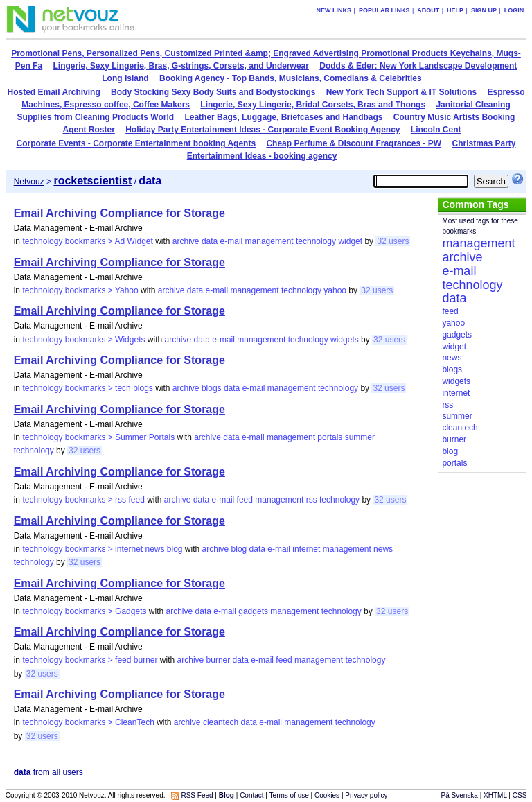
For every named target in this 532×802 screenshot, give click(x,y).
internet (306, 549)
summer (360, 437)
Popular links (384, 10)
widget (350, 241)
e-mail (232, 241)
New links (334, 10)
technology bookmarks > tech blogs (87, 388)
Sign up (484, 10)
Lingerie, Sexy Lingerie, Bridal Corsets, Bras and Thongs (313, 105)
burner (219, 660)
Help (455, 10)
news (383, 549)
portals (330, 437)
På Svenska (460, 795)
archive (186, 241)
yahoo (335, 290)
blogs (212, 388)
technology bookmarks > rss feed (83, 500)
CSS (520, 795)
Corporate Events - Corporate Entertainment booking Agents (136, 143)
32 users (393, 241)
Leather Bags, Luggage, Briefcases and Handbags (283, 117)
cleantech (221, 722)
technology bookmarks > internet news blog (102, 549)
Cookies (327, 795)
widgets (345, 340)
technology (316, 241)
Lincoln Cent (436, 130)
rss (312, 500)
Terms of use (289, 795)
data (210, 241)
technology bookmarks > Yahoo (80, 290)
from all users (48, 772)
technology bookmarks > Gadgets (84, 611)
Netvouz (29, 182)
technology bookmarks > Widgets (83, 340)
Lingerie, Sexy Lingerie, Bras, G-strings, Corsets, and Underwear (180, 66)
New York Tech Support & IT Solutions (401, 92)
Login (514, 10)
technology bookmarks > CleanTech (88, 722)
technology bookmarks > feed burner (90, 660)
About (428, 10)
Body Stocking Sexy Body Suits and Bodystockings (213, 92)
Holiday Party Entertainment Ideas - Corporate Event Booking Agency (263, 130)
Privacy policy (366, 795)
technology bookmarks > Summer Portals (98, 437)
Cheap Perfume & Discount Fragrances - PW (354, 143)
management (269, 241)
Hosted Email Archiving (53, 92)
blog (239, 549)
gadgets (253, 611)
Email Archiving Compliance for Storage (119, 213)
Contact (251, 795)
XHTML (495, 795)
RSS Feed (197, 795)
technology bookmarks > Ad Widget (87, 241)
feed (245, 500)
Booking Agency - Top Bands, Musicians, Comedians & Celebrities (291, 78)
